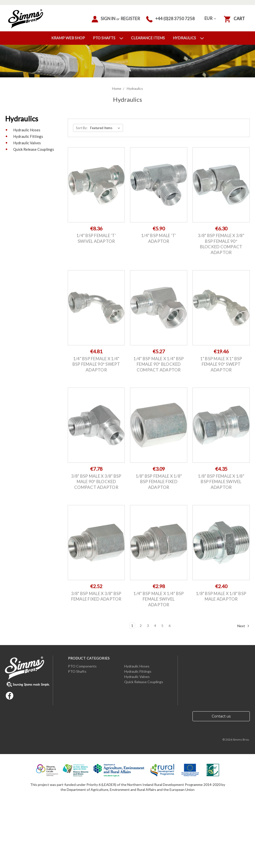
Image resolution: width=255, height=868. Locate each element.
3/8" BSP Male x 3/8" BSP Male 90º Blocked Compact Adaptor (96, 482)
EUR (210, 18)
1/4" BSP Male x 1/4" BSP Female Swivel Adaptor (159, 599)
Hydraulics (188, 38)
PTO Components (82, 666)
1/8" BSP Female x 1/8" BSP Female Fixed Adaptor (159, 482)
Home (117, 88)
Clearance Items (148, 38)
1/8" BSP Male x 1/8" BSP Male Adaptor (221, 596)
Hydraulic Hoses (27, 130)
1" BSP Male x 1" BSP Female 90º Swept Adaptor (221, 364)
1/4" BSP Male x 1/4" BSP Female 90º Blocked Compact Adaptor (159, 364)
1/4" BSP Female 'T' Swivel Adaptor (96, 238)
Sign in (103, 19)
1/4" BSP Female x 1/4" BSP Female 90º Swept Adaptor (96, 364)
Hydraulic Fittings (28, 136)
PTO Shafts (108, 38)
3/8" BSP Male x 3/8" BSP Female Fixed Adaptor (96, 596)
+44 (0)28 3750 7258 (170, 19)
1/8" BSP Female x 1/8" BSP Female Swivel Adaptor (221, 482)
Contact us (221, 716)
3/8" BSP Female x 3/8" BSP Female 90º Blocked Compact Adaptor (221, 244)
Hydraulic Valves (27, 143)
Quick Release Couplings (34, 149)
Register (130, 19)
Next (243, 626)
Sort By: (82, 128)
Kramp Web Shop (68, 38)
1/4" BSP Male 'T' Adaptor (159, 238)
